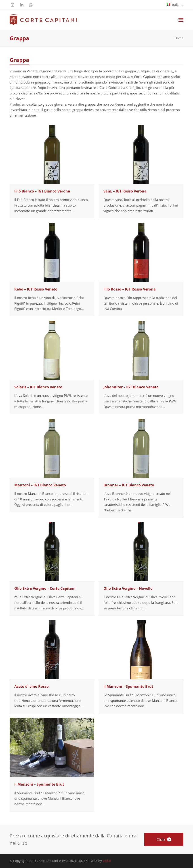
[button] (181, 20)
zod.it (107, 861)
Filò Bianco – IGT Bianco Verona (42, 191)
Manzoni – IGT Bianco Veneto (40, 485)
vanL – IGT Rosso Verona (125, 191)
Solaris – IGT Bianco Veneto (38, 387)
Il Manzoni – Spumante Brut (128, 686)
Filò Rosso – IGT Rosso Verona (130, 289)
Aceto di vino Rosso (31, 686)
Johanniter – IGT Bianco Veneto (131, 387)
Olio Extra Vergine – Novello (128, 588)
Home (179, 38)
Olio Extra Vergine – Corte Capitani (45, 588)
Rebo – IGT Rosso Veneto (36, 289)
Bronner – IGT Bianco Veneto (129, 485)
